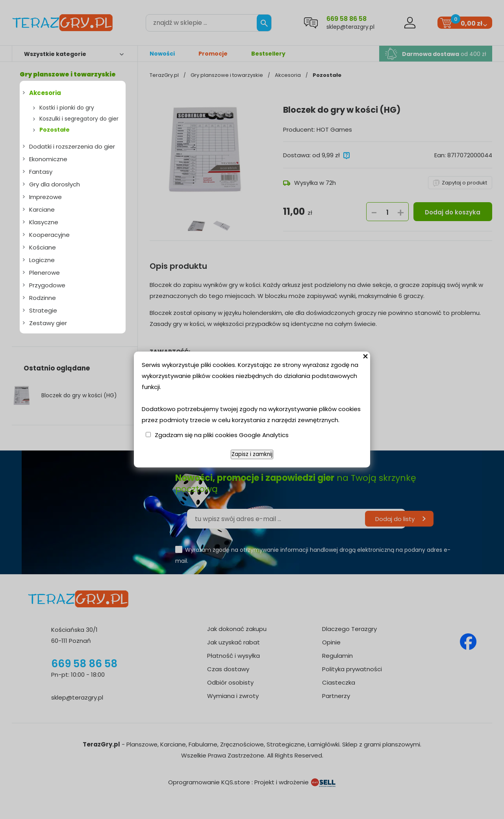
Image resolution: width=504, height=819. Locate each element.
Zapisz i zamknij (252, 454)
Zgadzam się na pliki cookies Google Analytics (222, 435)
